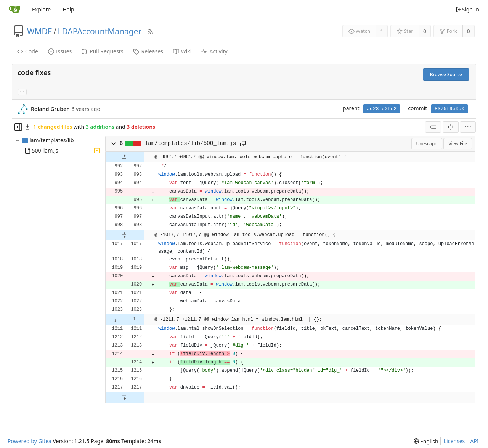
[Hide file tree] (18, 127)
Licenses (454, 441)
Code (28, 51)
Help (68, 9)
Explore (41, 9)
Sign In (467, 9)
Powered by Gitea (30, 441)
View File (458, 144)
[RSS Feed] (150, 31)
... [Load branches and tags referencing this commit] (22, 91)
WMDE (40, 31)
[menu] (468, 127)
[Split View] (451, 127)
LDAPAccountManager (100, 31)
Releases (148, 51)
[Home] (14, 10)
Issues (60, 51)
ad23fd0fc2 (382, 109)
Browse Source (446, 75)
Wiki (182, 51)
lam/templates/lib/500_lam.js (190, 143)
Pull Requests (102, 51)
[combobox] (433, 127)
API (474, 441)
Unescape (427, 144)
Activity (214, 51)
